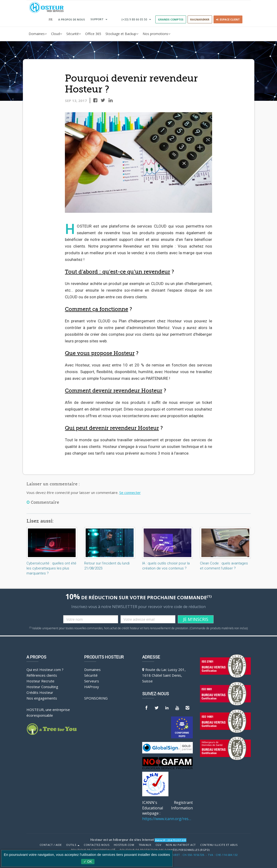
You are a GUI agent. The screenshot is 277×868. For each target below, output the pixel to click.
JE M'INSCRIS (196, 619)
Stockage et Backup (122, 34)
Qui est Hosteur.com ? (45, 670)
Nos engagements (42, 698)
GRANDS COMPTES (171, 19)
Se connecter (130, 492)
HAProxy (92, 687)
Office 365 (93, 34)
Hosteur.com (124, 845)
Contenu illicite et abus (219, 845)
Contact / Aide (51, 845)
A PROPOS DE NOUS (72, 19)
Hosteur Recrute (40, 681)
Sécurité (74, 34)
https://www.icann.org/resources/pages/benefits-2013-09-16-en (168, 819)
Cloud (57, 34)
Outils (73, 845)
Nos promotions (157, 34)
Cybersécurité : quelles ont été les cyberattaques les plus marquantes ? (51, 568)
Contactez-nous (97, 845)
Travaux (145, 845)
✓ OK (88, 862)
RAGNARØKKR (200, 19)
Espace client (228, 19)
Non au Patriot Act (181, 845)
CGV (159, 845)
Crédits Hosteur (40, 692)
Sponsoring (96, 698)
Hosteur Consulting (42, 687)
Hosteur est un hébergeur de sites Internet (122, 840)
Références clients (42, 675)
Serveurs (92, 681)
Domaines (38, 34)
